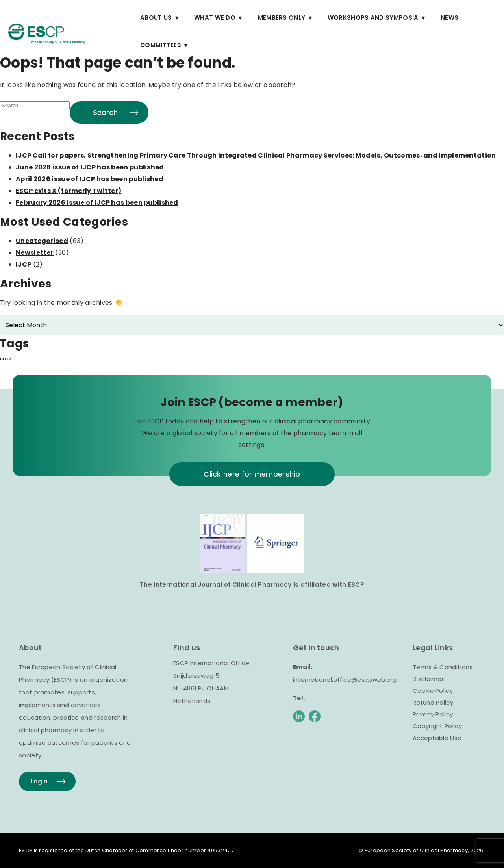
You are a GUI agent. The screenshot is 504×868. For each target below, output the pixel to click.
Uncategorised (42, 241)
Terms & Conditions (443, 667)
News (449, 18)
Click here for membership (252, 474)
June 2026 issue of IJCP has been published (90, 167)
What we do (215, 18)
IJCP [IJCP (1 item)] (6, 359)
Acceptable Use (437, 738)
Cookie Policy (433, 691)
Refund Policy (433, 702)
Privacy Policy (433, 714)
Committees (161, 45)
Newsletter (35, 253)
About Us (156, 18)
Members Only (282, 18)
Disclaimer (428, 679)
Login (39, 781)
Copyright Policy (437, 726)
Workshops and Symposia (373, 18)
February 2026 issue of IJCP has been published (97, 203)
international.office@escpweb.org (345, 680)
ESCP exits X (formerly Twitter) (69, 191)
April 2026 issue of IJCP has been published (90, 179)
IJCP (23, 264)
